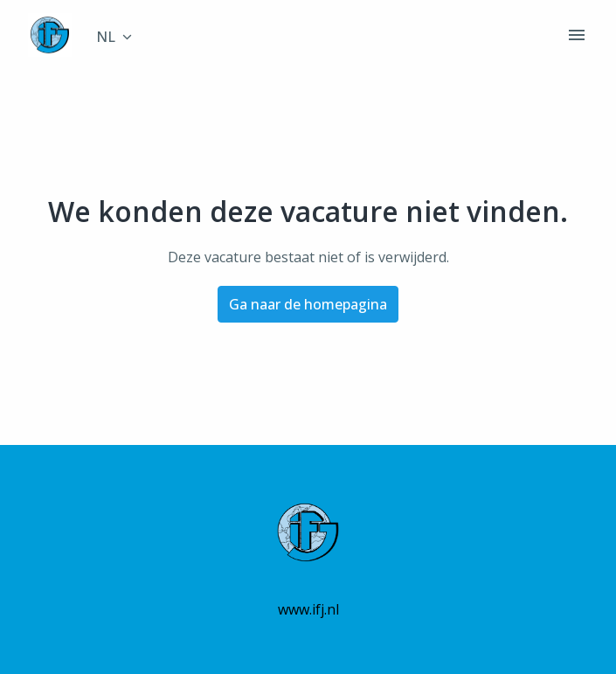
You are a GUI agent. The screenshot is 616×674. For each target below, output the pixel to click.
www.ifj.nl (308, 609)
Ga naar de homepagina (308, 304)
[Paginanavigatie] (577, 35)
